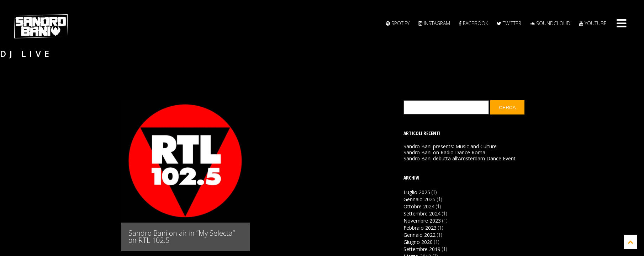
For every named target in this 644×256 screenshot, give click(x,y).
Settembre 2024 (422, 214)
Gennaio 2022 (419, 235)
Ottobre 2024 (419, 206)
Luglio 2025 (417, 192)
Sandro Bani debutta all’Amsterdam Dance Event (460, 159)
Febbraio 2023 (420, 228)
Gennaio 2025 (419, 199)
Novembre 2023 (422, 221)
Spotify (398, 23)
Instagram (434, 23)
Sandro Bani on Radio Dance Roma (444, 153)
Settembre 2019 (422, 249)
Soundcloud (550, 23)
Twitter (509, 23)
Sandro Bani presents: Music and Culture (450, 146)
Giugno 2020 (418, 242)
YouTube (593, 23)
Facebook (473, 23)
